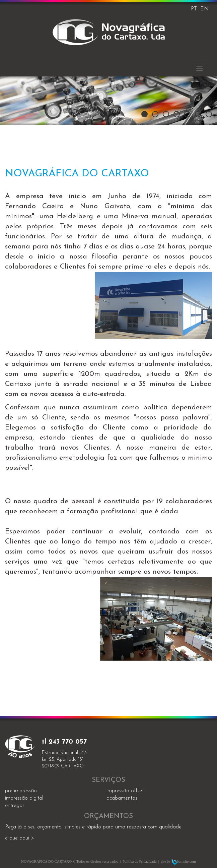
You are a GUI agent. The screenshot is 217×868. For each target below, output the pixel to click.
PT (194, 9)
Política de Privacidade (139, 861)
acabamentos (122, 798)
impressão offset (125, 791)
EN (204, 9)
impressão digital (24, 798)
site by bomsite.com (178, 861)
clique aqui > (20, 838)
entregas (15, 806)
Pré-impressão (21, 791)
